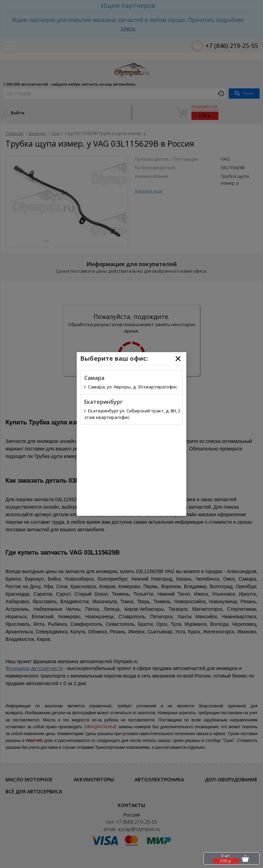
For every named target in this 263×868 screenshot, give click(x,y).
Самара (94, 378)
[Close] (178, 359)
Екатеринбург (103, 402)
